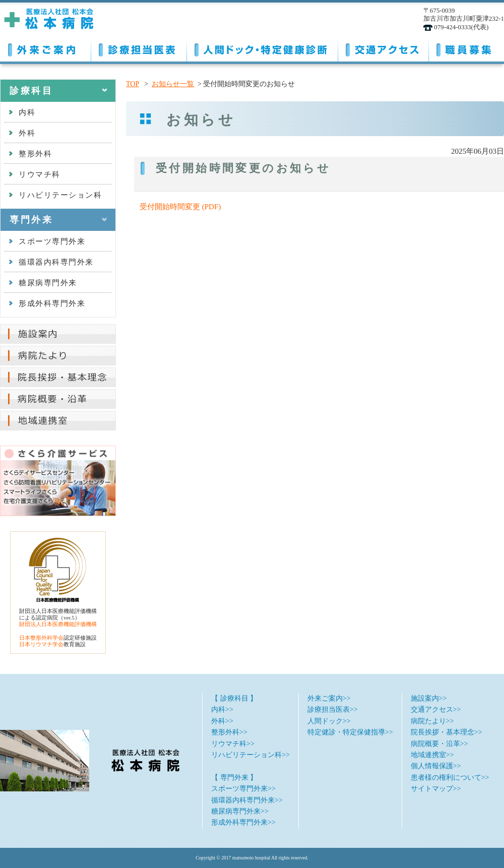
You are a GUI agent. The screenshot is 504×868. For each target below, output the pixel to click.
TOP (133, 84)
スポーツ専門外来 (52, 241)
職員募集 (466, 48)
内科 (27, 112)
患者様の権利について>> (450, 778)
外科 (27, 133)
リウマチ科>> (233, 744)
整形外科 (35, 154)
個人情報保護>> (436, 766)
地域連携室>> (432, 755)
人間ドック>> (329, 721)
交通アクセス (383, 48)
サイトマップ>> (436, 789)
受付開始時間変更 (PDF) (180, 207)
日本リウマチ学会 (41, 644)
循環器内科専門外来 (56, 262)
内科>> (222, 709)
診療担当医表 (139, 48)
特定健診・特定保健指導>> (350, 732)
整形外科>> (229, 732)
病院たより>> (432, 721)
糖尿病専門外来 (48, 283)
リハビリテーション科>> (250, 755)
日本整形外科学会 (41, 638)
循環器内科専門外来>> (247, 800)
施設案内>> (429, 698)
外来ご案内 (45, 48)
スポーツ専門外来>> (243, 789)
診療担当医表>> (333, 709)
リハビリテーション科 (60, 195)
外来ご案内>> (329, 698)
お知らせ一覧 (173, 84)
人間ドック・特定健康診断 (262, 48)
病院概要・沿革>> (439, 744)
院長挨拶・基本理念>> (447, 732)
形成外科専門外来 (52, 303)
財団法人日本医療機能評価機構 (58, 624)
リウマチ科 (40, 174)
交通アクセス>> (436, 709)
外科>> (222, 721)
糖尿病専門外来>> (240, 811)
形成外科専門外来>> (243, 822)
